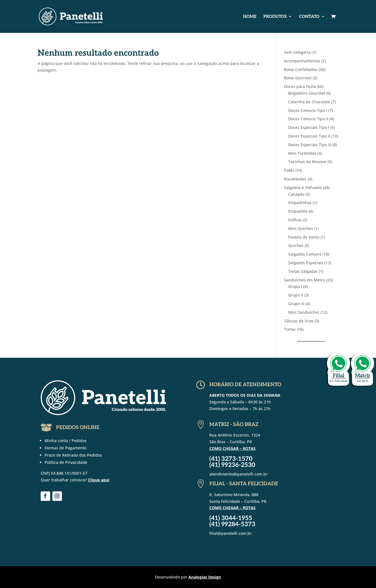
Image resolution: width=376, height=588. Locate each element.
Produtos (275, 17)
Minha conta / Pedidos (66, 441)
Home (250, 17)
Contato (309, 17)
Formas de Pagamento (66, 448)
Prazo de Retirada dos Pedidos (73, 455)
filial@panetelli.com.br (231, 533)
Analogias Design (205, 577)
